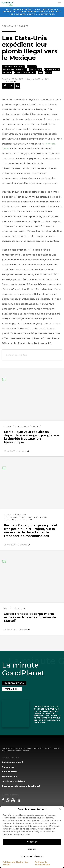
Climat (8, 426)
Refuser (32, 849)
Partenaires (8, 767)
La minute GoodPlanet (14, 781)
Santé (48, 72)
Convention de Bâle (13, 67)
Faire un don (12, 689)
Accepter (32, 842)
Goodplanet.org (14, 683)
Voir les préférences (32, 856)
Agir (7, 608)
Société (24, 26)
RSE (40, 72)
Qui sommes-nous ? (12, 762)
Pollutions (9, 26)
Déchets (32, 67)
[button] (60, 809)
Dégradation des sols (15, 70)
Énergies (21, 514)
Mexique (7, 72)
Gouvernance (52, 70)
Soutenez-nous (10, 776)
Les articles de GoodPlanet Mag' (27, 517)
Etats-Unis (35, 70)
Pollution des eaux (25, 72)
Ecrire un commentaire (17, 355)
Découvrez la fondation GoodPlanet (21, 786)
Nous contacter (10, 772)
